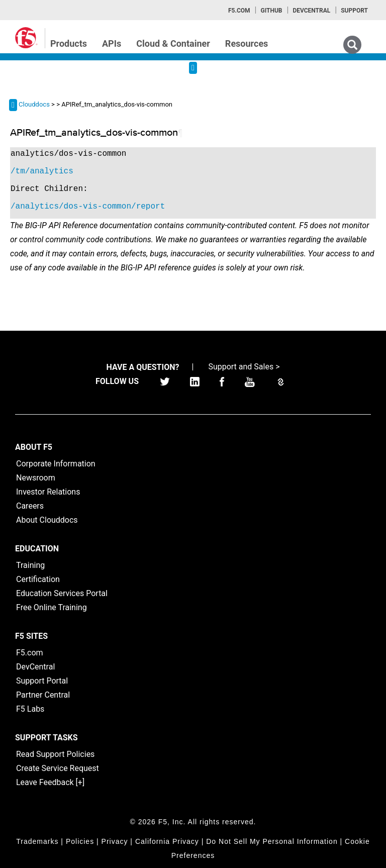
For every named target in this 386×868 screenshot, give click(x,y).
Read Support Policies (55, 754)
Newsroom (36, 478)
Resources (247, 43)
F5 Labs (30, 709)
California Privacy (167, 841)
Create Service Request (58, 768)
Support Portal (42, 681)
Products (69, 43)
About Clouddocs (47, 520)
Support (354, 11)
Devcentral (311, 11)
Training (30, 565)
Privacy (115, 841)
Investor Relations (48, 492)
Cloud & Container (173, 43)
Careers (30, 506)
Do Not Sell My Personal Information (272, 841)
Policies (80, 841)
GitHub (271, 11)
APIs (112, 43)
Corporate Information (56, 464)
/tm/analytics (42, 171)
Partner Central (43, 695)
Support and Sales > (244, 367)
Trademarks (37, 841)
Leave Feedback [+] (50, 782)
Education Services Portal (62, 593)
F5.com (239, 11)
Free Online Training (52, 607)
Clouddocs (34, 104)
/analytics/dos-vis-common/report (88, 207)
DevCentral (35, 667)
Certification (38, 579)
